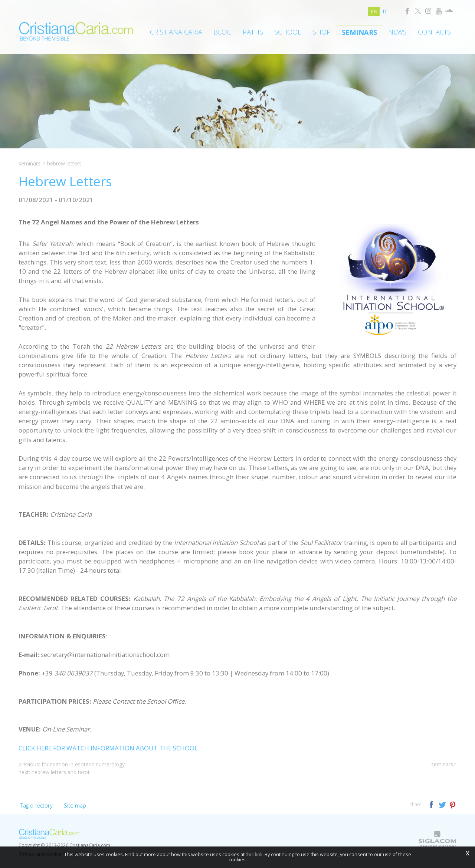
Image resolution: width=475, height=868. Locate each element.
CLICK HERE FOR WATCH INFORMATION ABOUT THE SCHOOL (108, 748)
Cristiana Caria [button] (176, 32)
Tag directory (37, 805)
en (374, 11)
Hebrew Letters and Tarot (61, 772)
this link (254, 854)
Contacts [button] (434, 32)
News (397, 32)
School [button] (288, 32)
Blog (222, 32)
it (385, 11)
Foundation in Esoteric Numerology (83, 764)
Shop (322, 32)
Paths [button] (253, 32)
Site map (75, 805)
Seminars (359, 32)
